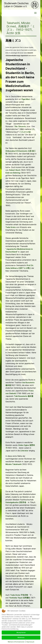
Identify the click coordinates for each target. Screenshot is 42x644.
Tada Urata (11, 227)
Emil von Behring (13, 173)
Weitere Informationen (16, 642)
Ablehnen (21, 637)
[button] (35, 13)
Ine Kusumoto (28, 382)
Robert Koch (15, 170)
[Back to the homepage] (21, 5)
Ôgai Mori (26, 99)
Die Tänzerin (20, 126)
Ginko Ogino (24, 445)
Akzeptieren (21, 632)
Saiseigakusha (12, 502)
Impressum (30, 642)
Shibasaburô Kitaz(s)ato (16, 151)
